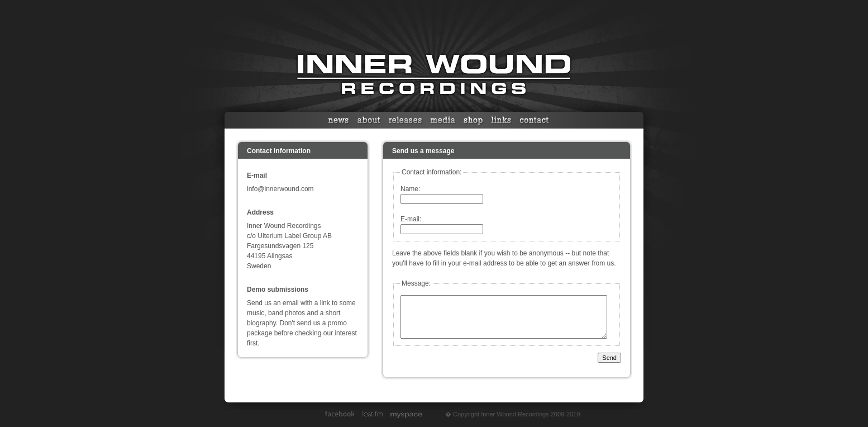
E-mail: (411, 219)
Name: (410, 189)
